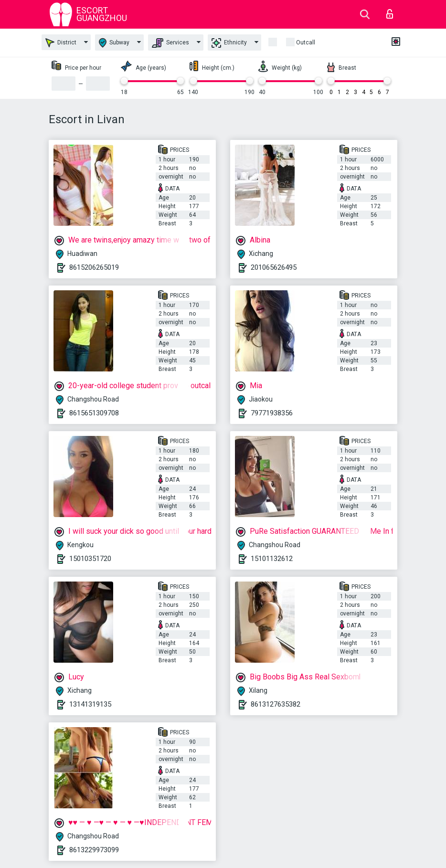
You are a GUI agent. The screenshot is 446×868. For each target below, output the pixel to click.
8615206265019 (94, 267)
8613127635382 (276, 704)
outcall (306, 42)
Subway (114, 43)
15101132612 (272, 559)
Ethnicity (229, 43)
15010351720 (90, 559)
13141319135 (90, 704)
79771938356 (272, 413)
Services (170, 43)
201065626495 (274, 267)
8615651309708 (94, 413)
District (61, 43)
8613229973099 (94, 850)
